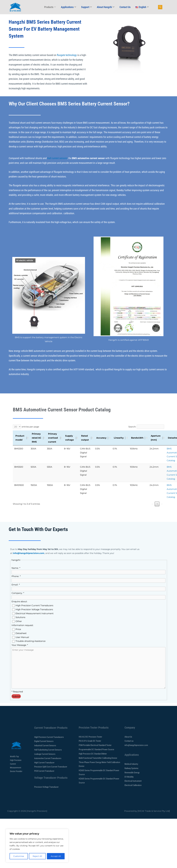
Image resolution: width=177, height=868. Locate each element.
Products (50, 7)
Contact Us (125, 7)
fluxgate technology (67, 55)
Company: (18, 593)
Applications (68, 7)
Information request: (22, 625)
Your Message (20, 645)
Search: (132, 427)
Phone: (16, 576)
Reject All (37, 856)
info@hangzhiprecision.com (29, 553)
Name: (16, 568)
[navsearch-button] (160, 7)
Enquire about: (19, 601)
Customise (19, 856)
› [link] (162, 504)
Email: (16, 585)
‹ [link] (152, 504)
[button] (26, 438)
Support (86, 7)
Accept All (56, 856)
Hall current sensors (57, 158)
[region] (37, 846)
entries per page (30, 427)
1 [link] (157, 504)
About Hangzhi (106, 7)
